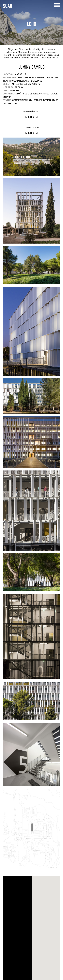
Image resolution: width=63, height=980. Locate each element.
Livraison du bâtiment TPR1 (31, 111)
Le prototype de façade (31, 127)
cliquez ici (31, 117)
